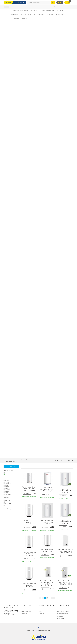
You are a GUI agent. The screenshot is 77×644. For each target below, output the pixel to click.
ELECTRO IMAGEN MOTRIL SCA (46, 609)
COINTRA (7, 487)
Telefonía (60, 11)
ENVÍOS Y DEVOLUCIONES (63, 609)
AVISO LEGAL (60, 616)
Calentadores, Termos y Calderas (38, 460)
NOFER (6, 493)
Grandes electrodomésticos (19, 7)
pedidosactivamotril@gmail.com (11, 615)
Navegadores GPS (39, 15)
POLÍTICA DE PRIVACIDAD (63, 614)
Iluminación (60, 15)
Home (5, 460)
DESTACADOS (24, 614)
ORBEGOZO (7, 495)
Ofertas (60, 3)
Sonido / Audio (35, 11)
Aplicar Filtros (11, 467)
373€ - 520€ (7, 504)
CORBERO (7, 489)
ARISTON (7, 482)
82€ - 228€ (7, 501)
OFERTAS (23, 609)
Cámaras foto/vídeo (48, 11)
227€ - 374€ (7, 502)
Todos (6, 7)
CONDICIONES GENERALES (63, 612)
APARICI (6, 481)
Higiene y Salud (15, 19)
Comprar (27, 494)
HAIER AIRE (7, 490)
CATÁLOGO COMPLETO (26, 612)
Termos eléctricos (11, 462)
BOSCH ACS (7, 484)
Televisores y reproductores (19, 11)
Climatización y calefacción (39, 7)
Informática (14, 15)
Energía (25, 19)
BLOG (41, 612)
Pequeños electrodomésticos (59, 7)
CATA (6, 485)
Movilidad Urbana (26, 15)
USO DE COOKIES (61, 619)
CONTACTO (42, 614)
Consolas (50, 15)
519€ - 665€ (7, 505)
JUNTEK (6, 492)
